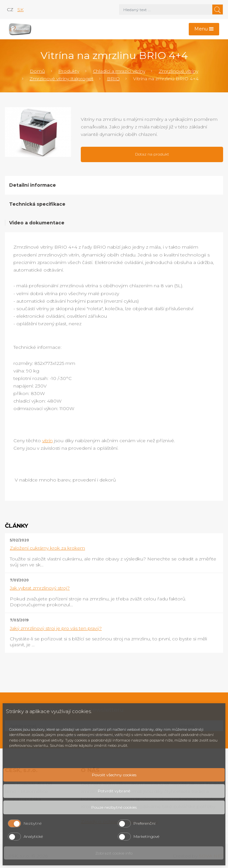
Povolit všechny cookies (114, 775)
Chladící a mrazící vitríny (119, 71)
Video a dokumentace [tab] (37, 223)
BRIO (113, 79)
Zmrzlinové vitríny (178, 71)
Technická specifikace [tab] (37, 204)
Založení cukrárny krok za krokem (47, 548)
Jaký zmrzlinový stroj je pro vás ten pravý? (56, 628)
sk (20, 9)
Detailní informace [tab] (33, 185)
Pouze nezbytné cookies (114, 807)
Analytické (33, 836)
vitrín (47, 441)
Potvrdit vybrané (114, 791)
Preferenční (144, 823)
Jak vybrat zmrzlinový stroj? (40, 588)
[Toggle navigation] (204, 29)
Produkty (69, 71)
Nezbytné (33, 823)
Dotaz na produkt (152, 154)
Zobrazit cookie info (114, 853)
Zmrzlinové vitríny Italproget (61, 79)
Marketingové (146, 836)
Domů (37, 71)
